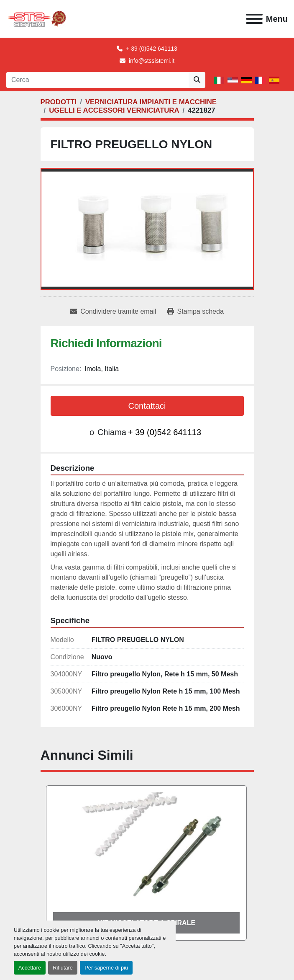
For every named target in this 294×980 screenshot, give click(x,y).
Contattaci (147, 406)
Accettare (30, 968)
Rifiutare (63, 968)
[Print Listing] (196, 312)
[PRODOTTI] (59, 102)
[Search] (97, 80)
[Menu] (254, 19)
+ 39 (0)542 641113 (152, 49)
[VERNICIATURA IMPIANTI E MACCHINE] (151, 102)
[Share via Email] (113, 312)
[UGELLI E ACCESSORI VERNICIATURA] (114, 110)
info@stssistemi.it (152, 61)
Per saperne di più (106, 968)
